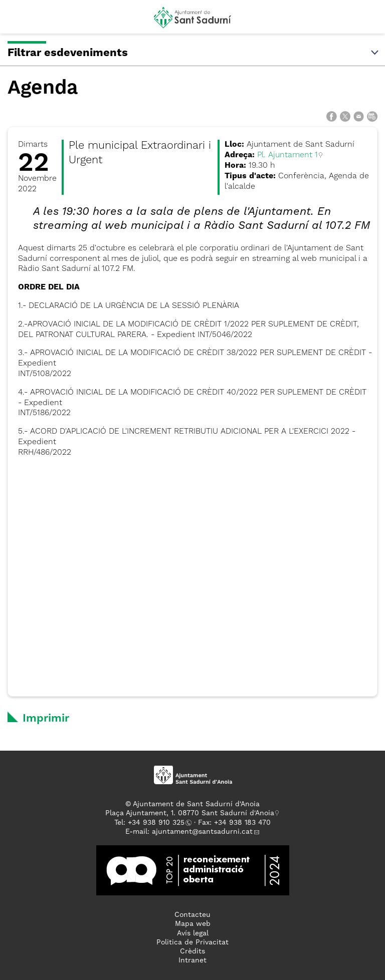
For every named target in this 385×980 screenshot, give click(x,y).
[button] (17, 21)
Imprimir (46, 719)
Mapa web (193, 924)
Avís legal (193, 933)
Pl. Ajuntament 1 (287, 155)
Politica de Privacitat (192, 942)
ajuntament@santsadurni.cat (202, 832)
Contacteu (192, 915)
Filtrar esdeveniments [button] (194, 53)
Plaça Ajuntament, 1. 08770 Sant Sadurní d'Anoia (190, 813)
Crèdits (192, 951)
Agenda (43, 88)
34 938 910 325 (158, 823)
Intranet (192, 960)
